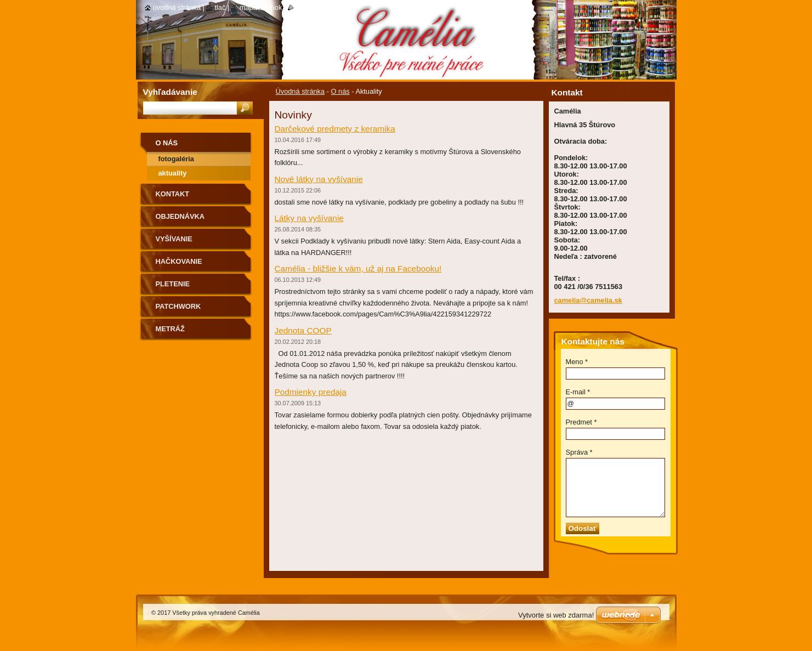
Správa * (579, 452)
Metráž (170, 329)
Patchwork (178, 306)
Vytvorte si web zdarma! (556, 615)
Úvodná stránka (300, 91)
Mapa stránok (261, 7)
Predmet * (581, 422)
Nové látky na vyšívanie (319, 179)
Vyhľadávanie (170, 92)
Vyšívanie (174, 239)
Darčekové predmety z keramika (335, 129)
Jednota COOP (303, 330)
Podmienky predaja (311, 392)
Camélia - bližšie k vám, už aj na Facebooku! (358, 268)
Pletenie (173, 284)
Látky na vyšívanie (309, 218)
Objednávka (180, 216)
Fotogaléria (176, 159)
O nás (340, 91)
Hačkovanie (179, 261)
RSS (301, 7)
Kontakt (173, 194)
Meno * (577, 362)
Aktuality (173, 173)
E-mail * (578, 392)
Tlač (220, 7)
